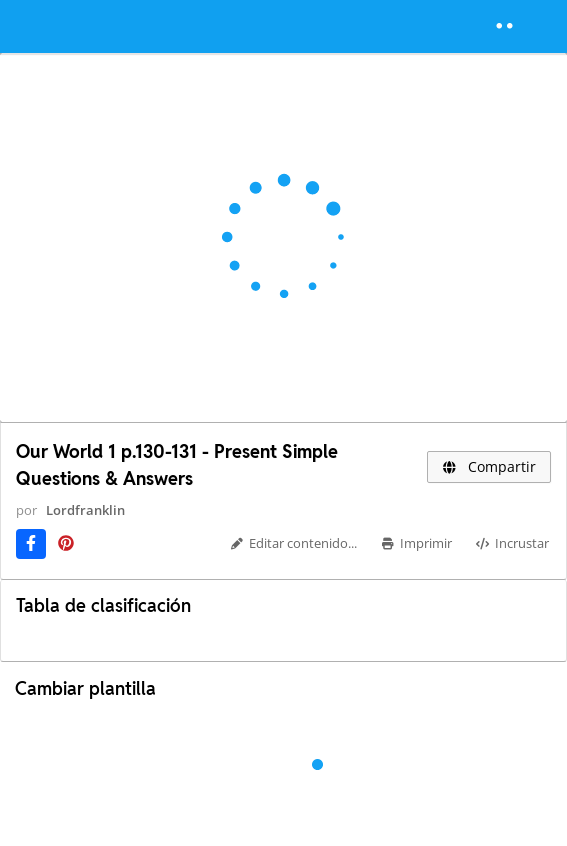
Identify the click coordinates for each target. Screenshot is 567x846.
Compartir (489, 466)
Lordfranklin (85, 510)
